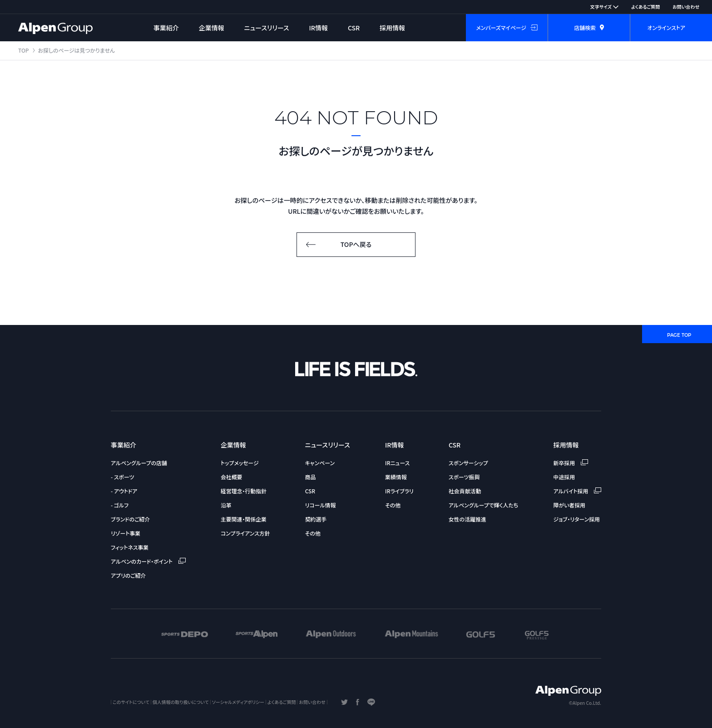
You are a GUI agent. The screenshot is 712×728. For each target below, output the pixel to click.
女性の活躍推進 (467, 519)
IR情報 (319, 28)
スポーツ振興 (464, 477)
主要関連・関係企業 (244, 519)
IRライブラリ (399, 491)
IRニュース (397, 463)
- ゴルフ (120, 505)
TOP (24, 50)
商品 (311, 477)
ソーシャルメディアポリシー (238, 702)
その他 (313, 533)
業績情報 (396, 477)
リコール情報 (321, 505)
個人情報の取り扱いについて (181, 702)
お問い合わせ (686, 7)
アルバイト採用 (577, 491)
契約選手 (316, 519)
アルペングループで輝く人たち (483, 505)
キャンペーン (320, 463)
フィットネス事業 (130, 547)
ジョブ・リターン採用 (577, 519)
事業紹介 (166, 28)
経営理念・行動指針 (244, 491)
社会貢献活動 (465, 491)
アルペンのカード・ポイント (148, 561)
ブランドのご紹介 (130, 519)
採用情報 (392, 28)
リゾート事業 (126, 533)
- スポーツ (122, 477)
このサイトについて (131, 702)
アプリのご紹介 (128, 575)
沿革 (226, 505)
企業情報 (212, 28)
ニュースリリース (267, 28)
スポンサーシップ (468, 463)
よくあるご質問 (645, 7)
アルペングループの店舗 (139, 463)
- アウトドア (124, 491)
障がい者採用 (569, 505)
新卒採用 (571, 463)
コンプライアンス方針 (245, 533)
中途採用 (564, 477)
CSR (354, 28)
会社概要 (232, 477)
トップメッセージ (240, 463)
